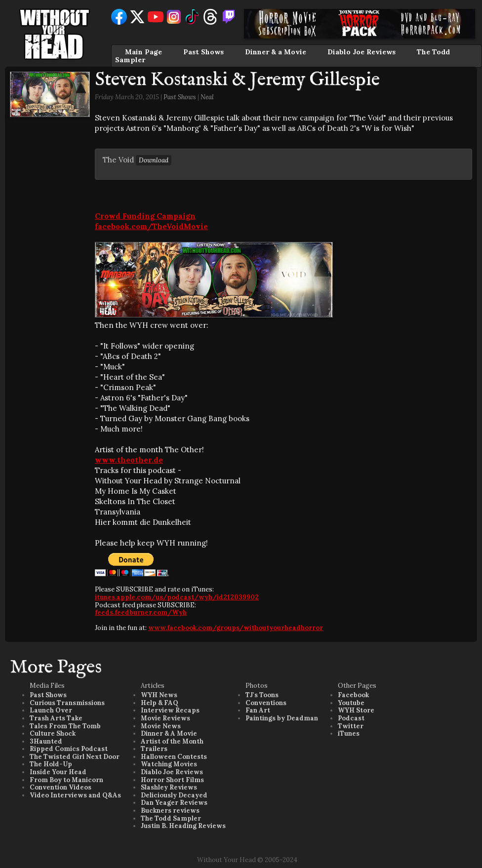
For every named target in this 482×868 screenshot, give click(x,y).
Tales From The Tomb (65, 726)
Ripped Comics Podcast (69, 749)
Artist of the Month (172, 741)
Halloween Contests (174, 757)
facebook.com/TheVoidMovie (151, 226)
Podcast (351, 718)
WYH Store (356, 710)
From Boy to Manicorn (66, 780)
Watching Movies (169, 764)
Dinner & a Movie (276, 52)
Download (154, 160)
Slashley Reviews (169, 787)
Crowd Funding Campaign (145, 216)
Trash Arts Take (56, 718)
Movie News (161, 726)
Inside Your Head (58, 772)
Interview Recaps (170, 710)
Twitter (351, 726)
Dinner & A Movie (169, 733)
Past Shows (203, 52)
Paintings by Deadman (282, 718)
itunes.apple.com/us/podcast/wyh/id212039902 (177, 597)
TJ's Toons (262, 695)
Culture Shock (53, 733)
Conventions (266, 703)
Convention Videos (60, 787)
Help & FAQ (160, 703)
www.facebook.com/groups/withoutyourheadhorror (236, 628)
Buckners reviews (170, 810)
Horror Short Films (172, 780)
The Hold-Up (51, 764)
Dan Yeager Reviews (174, 803)
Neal (207, 97)
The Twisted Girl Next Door (75, 757)
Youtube (351, 703)
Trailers (154, 749)
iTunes (349, 733)
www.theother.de (129, 460)
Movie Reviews (165, 718)
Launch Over (51, 710)
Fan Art (258, 710)
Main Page (143, 52)
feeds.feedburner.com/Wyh (141, 612)
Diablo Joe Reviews (361, 52)
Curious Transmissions (67, 703)
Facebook (353, 695)
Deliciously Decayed (174, 795)
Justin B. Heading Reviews (183, 826)
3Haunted (46, 741)
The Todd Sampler (171, 818)
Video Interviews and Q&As (75, 795)
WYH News (159, 695)
